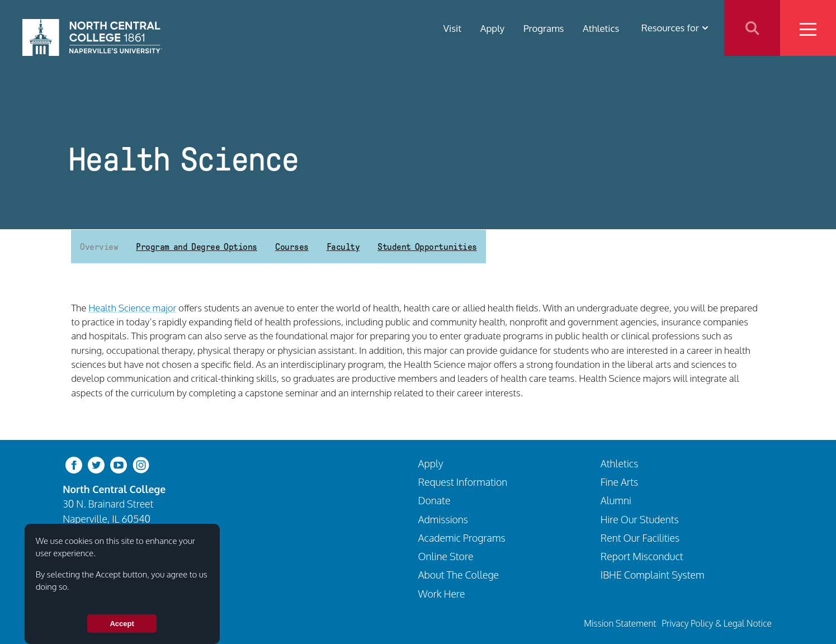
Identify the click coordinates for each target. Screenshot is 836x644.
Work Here (442, 594)
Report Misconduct (642, 556)
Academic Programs (462, 538)
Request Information (463, 482)
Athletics (601, 28)
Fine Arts (620, 482)
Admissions (443, 519)
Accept (122, 624)
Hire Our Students (640, 519)
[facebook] (74, 464)
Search (752, 28)
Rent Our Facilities (640, 538)
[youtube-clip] (119, 464)
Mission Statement (620, 623)
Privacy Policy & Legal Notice (717, 623)
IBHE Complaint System (653, 575)
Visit (452, 28)
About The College (459, 575)
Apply (493, 28)
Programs (544, 28)
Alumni (616, 500)
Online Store (446, 556)
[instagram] (141, 464)
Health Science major (132, 308)
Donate (434, 500)
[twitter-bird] (96, 464)
